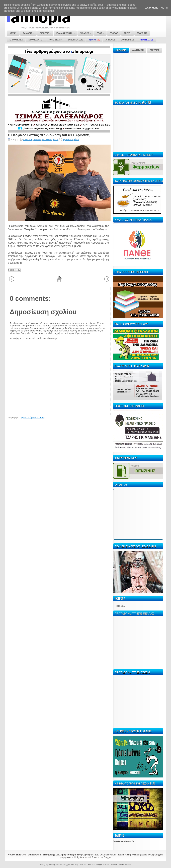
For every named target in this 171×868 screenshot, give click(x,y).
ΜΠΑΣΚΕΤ (47, 140)
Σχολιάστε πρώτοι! (71, 140)
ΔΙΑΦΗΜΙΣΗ (138, 50)
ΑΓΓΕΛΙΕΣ (154, 50)
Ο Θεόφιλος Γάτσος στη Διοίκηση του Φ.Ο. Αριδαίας (49, 135)
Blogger (107, 857)
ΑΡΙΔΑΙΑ (37, 140)
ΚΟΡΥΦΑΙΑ (121, 50)
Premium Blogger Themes (99, 864)
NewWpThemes (55, 864)
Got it (165, 8)
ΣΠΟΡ (56, 140)
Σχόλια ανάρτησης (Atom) (33, 417)
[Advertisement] (138, 76)
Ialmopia (120, 606)
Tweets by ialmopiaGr (123, 841)
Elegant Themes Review (121, 864)
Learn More (151, 8)
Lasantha (83, 864)
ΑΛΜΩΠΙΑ (28, 140)
